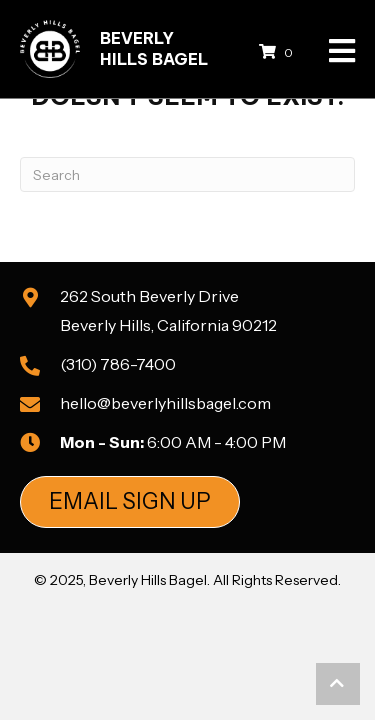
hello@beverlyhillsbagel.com (165, 403)
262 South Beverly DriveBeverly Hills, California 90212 (168, 310)
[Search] (187, 174)
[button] (130, 502)
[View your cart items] (279, 51)
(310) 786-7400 (118, 364)
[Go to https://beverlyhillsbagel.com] (132, 49)
